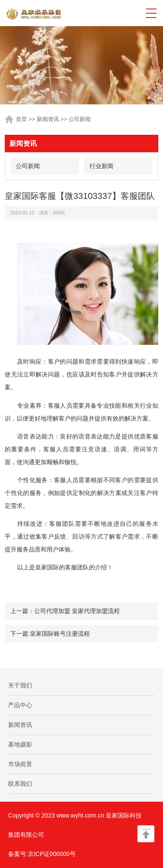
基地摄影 (20, 744)
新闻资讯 (48, 119)
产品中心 (20, 705)
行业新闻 (101, 166)
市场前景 (20, 764)
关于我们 (20, 685)
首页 (21, 119)
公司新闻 (80, 119)
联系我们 (20, 784)
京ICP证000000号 (52, 854)
